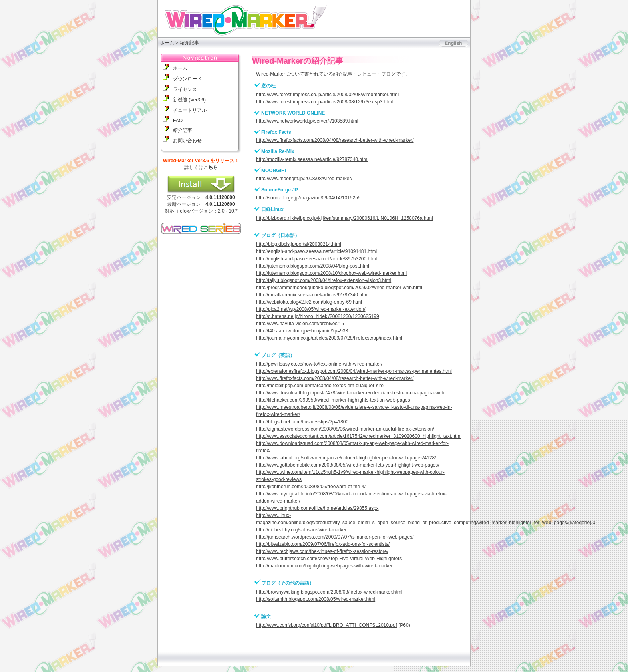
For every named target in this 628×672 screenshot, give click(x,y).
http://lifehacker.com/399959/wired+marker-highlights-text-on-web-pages (333, 400)
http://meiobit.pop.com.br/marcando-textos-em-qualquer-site (320, 386)
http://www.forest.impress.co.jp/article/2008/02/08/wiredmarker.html (327, 95)
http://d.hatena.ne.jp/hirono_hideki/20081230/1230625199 (318, 316)
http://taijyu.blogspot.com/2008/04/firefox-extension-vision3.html (324, 280)
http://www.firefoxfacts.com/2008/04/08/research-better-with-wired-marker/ (335, 140)
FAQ (178, 121)
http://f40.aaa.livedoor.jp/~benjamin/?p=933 (302, 331)
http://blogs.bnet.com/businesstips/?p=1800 (302, 422)
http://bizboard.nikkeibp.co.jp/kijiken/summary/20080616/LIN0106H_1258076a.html (344, 218)
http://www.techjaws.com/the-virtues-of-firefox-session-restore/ (322, 551)
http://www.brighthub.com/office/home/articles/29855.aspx (317, 508)
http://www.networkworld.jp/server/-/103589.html (307, 121)
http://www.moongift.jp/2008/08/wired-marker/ (304, 179)
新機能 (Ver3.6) (189, 100)
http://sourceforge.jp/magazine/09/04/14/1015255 (308, 198)
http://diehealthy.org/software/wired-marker (301, 530)
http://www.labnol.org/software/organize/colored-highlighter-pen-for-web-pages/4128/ (346, 458)
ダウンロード (187, 79)
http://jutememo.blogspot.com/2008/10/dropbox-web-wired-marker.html (331, 273)
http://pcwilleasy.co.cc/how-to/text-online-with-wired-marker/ (319, 364)
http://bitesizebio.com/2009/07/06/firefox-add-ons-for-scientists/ (323, 544)
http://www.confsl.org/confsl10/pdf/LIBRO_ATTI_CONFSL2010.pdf (326, 625)
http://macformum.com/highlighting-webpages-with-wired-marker (324, 566)
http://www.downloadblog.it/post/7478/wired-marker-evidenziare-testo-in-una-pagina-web (350, 393)
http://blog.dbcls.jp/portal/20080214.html (299, 244)
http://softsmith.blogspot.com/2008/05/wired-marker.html (316, 599)
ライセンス (185, 89)
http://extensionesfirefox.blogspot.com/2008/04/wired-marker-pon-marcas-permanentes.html (354, 371)
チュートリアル (190, 110)
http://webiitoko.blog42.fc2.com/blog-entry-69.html (309, 302)
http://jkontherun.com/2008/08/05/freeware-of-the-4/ (311, 487)
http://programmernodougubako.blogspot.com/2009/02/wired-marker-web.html (339, 288)
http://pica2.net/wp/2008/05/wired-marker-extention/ (311, 309)
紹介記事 (183, 130)
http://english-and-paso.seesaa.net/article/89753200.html (316, 259)
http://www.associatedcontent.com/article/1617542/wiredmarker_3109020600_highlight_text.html (359, 436)
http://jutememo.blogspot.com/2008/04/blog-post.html (313, 266)
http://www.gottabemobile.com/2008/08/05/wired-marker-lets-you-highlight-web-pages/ (348, 465)
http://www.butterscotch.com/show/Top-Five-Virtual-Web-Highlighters (329, 559)
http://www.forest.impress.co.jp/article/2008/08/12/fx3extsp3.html (324, 102)
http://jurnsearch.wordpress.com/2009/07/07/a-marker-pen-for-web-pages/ (335, 537)
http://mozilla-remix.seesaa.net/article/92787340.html (312, 159)
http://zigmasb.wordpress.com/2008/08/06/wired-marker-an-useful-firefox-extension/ (345, 429)
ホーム (167, 43)
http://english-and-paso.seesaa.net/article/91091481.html (316, 251)
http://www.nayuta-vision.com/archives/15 (300, 324)
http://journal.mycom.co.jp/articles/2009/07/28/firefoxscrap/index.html (329, 338)
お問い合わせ (187, 141)
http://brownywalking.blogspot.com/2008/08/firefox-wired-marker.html (329, 592)
